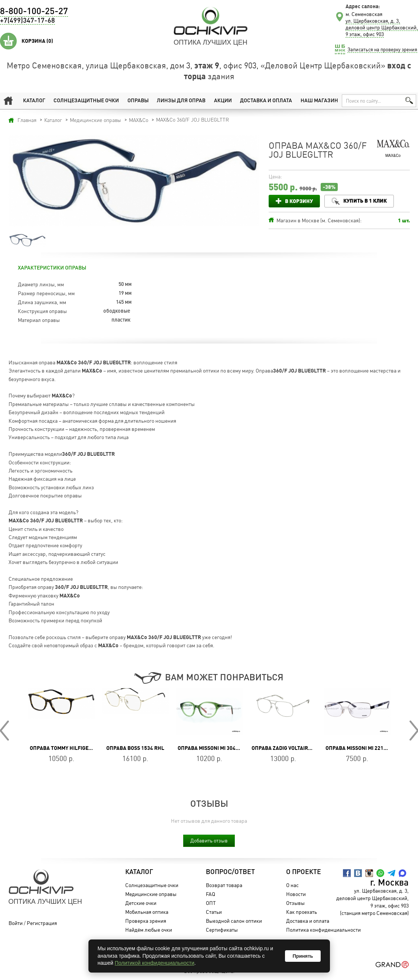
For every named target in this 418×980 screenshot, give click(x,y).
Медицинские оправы (151, 894)
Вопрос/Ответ (230, 872)
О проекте (304, 872)
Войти (16, 923)
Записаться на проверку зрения (382, 49)
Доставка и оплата (266, 101)
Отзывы (295, 903)
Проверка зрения (146, 921)
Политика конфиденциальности (323, 930)
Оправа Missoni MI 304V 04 (212, 748)
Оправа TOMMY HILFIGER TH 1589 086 (76, 748)
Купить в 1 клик (365, 201)
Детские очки (141, 903)
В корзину (299, 201)
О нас (292, 885)
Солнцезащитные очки (86, 101)
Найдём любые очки (149, 930)
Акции (223, 101)
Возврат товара (224, 885)
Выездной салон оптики (234, 921)
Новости (296, 894)
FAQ (210, 894)
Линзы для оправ (181, 101)
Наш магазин (319, 101)
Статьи (214, 912)
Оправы (138, 101)
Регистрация (42, 923)
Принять (303, 956)
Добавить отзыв (209, 840)
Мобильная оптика (147, 912)
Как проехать (302, 912)
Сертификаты (222, 930)
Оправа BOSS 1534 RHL (135, 748)
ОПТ (211, 903)
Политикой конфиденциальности (155, 963)
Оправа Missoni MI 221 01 (358, 748)
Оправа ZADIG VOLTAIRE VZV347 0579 (297, 748)
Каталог (34, 101)
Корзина (37, 41)
